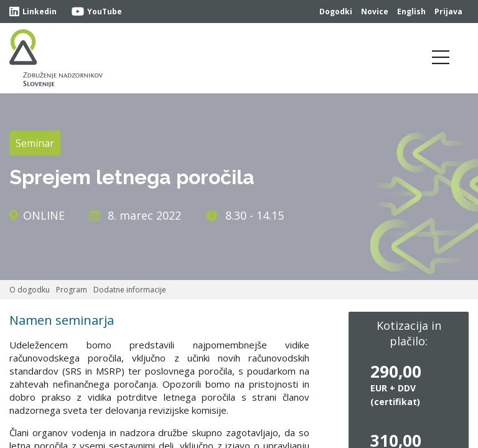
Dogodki (336, 12)
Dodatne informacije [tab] (130, 290)
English (411, 12)
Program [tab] (72, 290)
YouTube (97, 12)
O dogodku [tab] (30, 290)
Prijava (448, 12)
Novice (375, 12)
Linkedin (33, 12)
